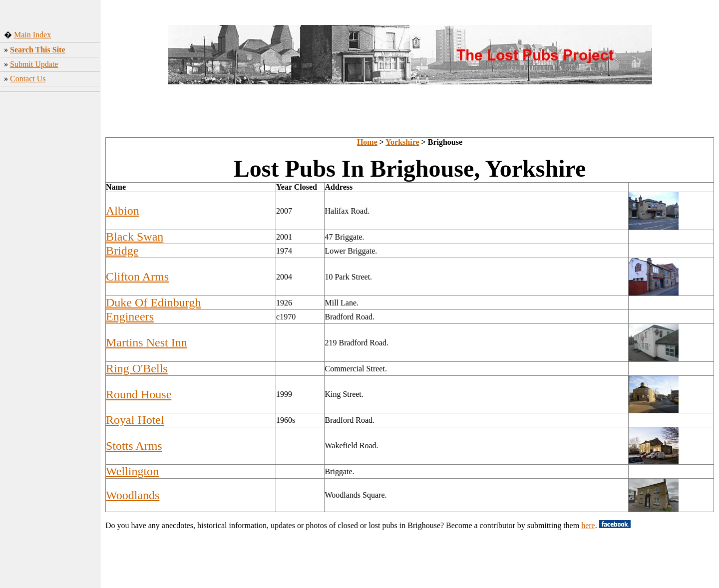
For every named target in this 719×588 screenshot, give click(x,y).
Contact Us (28, 79)
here (588, 525)
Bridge (122, 251)
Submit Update (34, 64)
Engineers (130, 316)
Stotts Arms (134, 446)
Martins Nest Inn (147, 342)
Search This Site (38, 50)
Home (367, 142)
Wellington (132, 471)
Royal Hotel (135, 420)
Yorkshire (402, 142)
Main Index (32, 35)
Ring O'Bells (137, 368)
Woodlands (133, 495)
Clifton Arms (137, 277)
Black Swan (135, 237)
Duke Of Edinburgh (153, 302)
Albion (123, 211)
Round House (139, 394)
